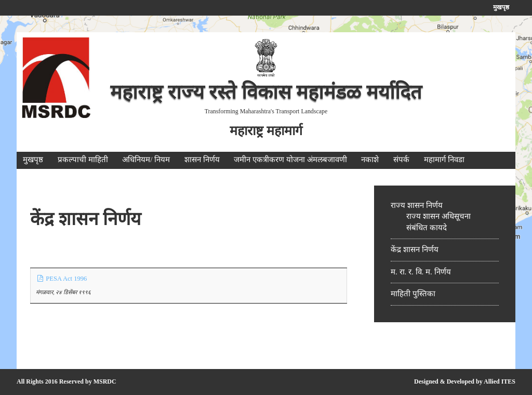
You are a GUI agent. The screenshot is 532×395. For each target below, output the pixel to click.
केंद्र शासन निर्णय (415, 249)
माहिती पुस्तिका (413, 294)
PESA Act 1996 (61, 279)
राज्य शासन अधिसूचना (438, 216)
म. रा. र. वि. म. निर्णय (421, 272)
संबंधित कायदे (427, 228)
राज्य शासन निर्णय (417, 205)
